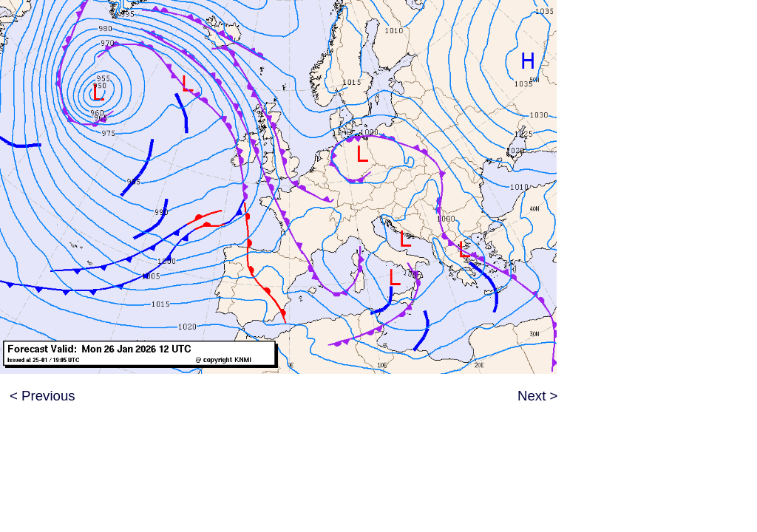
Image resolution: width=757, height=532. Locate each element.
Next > (537, 396)
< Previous (43, 396)
